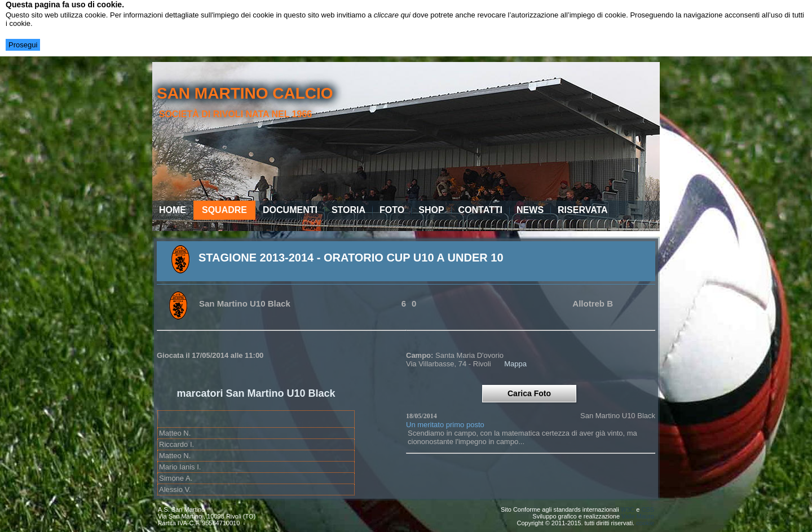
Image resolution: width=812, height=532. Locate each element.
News (530, 210)
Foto (392, 210)
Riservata (583, 210)
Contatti (481, 210)
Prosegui (23, 45)
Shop (431, 210)
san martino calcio (245, 93)
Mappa (515, 364)
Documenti (290, 210)
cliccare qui (392, 15)
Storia (348, 210)
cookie (645, 523)
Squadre (224, 210)
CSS (648, 509)
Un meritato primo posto (445, 425)
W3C (628, 509)
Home (173, 210)
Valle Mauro (638, 516)
